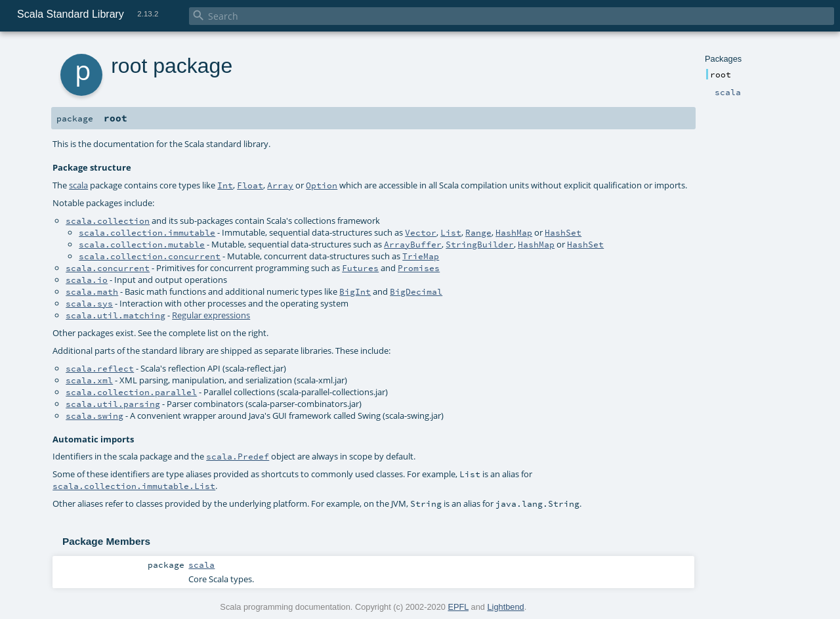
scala (78, 185)
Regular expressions (211, 315)
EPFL (458, 607)
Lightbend (505, 607)
